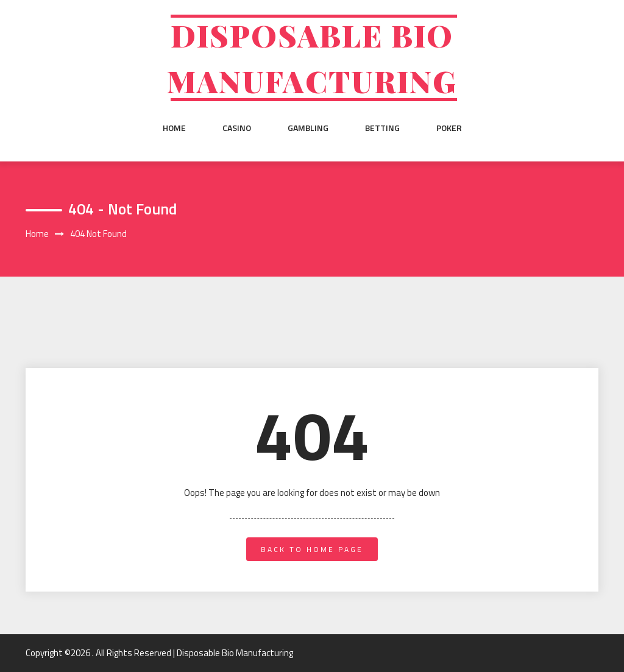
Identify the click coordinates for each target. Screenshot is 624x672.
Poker (449, 128)
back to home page (312, 549)
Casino (237, 128)
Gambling (308, 128)
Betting (382, 128)
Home (174, 128)
